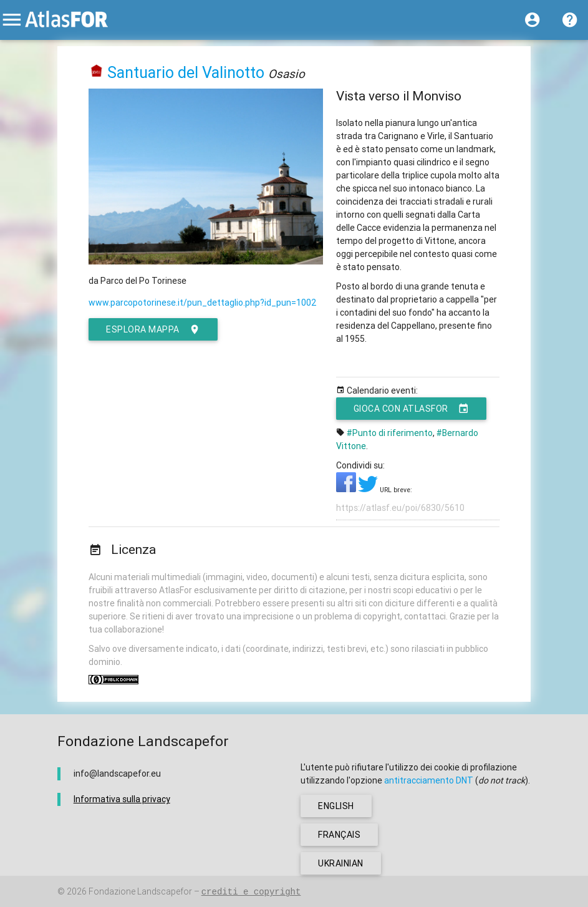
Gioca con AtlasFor (412, 409)
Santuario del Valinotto (186, 73)
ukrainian (341, 863)
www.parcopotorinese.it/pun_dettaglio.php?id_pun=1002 (203, 303)
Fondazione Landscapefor (140, 891)
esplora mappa (153, 329)
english (336, 806)
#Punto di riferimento (390, 433)
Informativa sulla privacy (122, 799)
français (339, 835)
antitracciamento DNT (429, 780)
